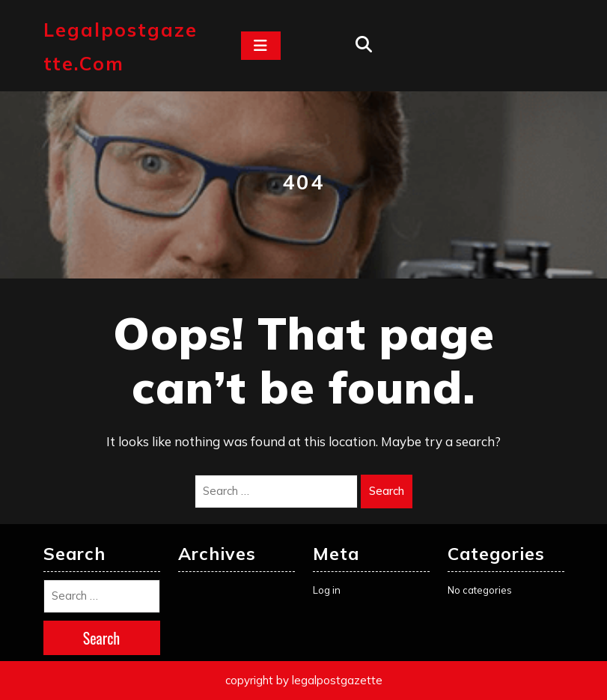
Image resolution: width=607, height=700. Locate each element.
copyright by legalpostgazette (304, 680)
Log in (327, 590)
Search (387, 491)
